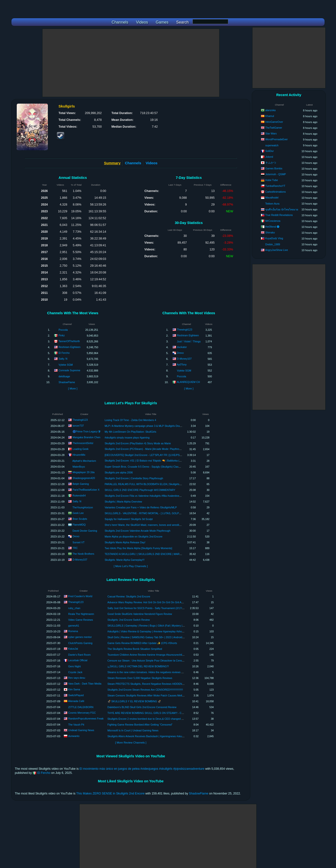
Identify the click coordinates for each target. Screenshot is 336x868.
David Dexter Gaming (85, 531)
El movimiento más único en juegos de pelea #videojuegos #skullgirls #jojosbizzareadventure (142, 769)
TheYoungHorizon (83, 507)
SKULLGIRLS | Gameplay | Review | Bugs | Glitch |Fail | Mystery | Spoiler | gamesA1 (156, 626)
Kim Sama (74, 689)
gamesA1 (74, 626)
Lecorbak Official (78, 660)
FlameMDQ (79, 524)
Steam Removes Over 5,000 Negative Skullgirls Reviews (140, 678)
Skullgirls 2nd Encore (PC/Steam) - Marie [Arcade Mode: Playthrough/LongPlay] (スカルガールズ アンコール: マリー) (172, 449)
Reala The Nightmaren (81, 614)
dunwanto (74, 736)
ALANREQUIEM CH (188, 382)
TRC (75, 548)
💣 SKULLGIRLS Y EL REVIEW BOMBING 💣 (134, 701)
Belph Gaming (81, 484)
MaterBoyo (79, 467)
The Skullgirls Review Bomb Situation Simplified (135, 649)
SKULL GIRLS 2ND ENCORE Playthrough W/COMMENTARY (140, 490)
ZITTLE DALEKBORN (81, 707)
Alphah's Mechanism (84, 461)
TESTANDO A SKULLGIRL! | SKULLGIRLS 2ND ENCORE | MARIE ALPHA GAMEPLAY (155, 554)
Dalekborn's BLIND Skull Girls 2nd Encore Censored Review (142, 707)
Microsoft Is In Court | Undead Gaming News (133, 730)
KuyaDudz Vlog (274, 238)
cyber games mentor (80, 637)
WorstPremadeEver (277, 139)
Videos (152, 163)
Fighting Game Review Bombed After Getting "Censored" (140, 725)
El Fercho (64, 353)
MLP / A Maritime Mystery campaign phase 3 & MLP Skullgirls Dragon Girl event (150, 426)
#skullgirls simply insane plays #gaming (127, 438)
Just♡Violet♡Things (189, 341)
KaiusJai (73, 649)
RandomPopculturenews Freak (86, 719)
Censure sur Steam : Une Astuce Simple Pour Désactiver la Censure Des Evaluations (156, 661)
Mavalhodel (272, 198)
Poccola (63, 330)
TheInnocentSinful (83, 443)
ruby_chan (74, 608)
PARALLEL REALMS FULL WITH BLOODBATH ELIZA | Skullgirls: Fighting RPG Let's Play (156, 484)
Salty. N (63, 359)
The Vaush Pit (76, 725)
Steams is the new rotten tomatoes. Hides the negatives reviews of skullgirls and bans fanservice (163, 672)
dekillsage (64, 376)
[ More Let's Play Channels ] (131, 566)
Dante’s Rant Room (79, 655)
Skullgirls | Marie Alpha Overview (123, 502)
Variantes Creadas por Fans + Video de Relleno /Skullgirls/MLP (141, 507)
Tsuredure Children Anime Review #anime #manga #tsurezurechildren (147, 655)
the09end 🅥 (272, 227)
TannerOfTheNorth (69, 341)
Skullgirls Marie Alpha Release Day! (125, 542)
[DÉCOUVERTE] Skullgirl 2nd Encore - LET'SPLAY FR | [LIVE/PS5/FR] (145, 455)
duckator (182, 347)
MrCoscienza (273, 221)
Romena (73, 631)
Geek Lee (78, 513)
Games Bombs (274, 168)
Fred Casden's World (80, 596)
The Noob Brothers (83, 554)
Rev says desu (77, 678)
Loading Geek (81, 449)
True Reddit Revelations (279, 215)
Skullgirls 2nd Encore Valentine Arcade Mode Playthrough (138, 531)
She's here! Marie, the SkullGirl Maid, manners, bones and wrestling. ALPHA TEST (152, 525)
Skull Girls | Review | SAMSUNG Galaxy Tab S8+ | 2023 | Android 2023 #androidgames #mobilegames (166, 637)
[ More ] (73, 389)
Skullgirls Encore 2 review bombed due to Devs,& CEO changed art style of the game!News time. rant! (166, 719)
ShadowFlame (67, 382)
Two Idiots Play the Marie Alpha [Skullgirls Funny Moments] (138, 548)
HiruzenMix (79, 455)
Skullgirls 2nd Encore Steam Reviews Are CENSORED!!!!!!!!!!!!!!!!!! (145, 690)
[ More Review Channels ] (131, 743)
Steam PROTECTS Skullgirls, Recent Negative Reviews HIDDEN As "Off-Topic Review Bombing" (163, 684)
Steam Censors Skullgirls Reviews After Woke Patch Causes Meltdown (148, 695)
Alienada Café (76, 701)
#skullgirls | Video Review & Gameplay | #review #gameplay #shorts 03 (148, 631)
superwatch (272, 145)
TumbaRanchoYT (275, 186)
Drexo (180, 353)
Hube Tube (272, 180)
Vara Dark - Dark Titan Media (85, 684)
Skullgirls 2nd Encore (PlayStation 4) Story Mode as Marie (138, 443)
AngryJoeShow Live (277, 250)
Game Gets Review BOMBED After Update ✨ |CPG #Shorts (142, 643)
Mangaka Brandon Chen (87, 437)
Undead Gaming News (81, 730)
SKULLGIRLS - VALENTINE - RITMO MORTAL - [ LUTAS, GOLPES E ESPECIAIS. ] (153, 513)
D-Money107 (184, 359)
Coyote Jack (75, 672)
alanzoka (270, 110)
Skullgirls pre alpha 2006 (119, 472)
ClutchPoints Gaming (80, 643)
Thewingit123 (185, 330)
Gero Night (74, 666)
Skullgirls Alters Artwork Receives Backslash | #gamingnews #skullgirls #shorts (152, 736)
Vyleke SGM (66, 365)
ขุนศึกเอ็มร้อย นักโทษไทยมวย (282, 209)
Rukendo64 (79, 495)
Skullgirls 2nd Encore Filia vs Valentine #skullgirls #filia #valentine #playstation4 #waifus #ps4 (158, 496)
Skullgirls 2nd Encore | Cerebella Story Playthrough (134, 478)
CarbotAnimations (276, 192)
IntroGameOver (274, 122)
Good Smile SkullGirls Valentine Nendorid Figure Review (140, 614)
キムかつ (271, 163)
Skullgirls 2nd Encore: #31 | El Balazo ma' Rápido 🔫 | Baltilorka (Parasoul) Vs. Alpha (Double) (159, 461)
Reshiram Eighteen (69, 347)
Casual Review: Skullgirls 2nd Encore (129, 596)
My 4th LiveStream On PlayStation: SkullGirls (130, 432)
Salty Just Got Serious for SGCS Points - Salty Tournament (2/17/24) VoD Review (154, 608)
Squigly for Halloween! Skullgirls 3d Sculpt (129, 519)
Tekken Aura (272, 204)
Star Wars (271, 133)
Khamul (270, 116)
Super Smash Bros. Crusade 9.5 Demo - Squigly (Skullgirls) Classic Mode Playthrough (154, 467)
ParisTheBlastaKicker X (86, 489)
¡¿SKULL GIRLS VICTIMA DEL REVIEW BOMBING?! (138, 666)
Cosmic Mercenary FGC (82, 713)
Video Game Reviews (81, 620)
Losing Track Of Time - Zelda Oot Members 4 (130, 420)
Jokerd (269, 157)
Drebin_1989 (273, 244)
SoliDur (270, 151)
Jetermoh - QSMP (276, 174)
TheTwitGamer (274, 128)
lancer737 (78, 425)
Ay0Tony (182, 364)
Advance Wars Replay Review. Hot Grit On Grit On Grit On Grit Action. (148, 602)
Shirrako (270, 232)
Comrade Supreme (69, 370)
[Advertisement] (131, 63)
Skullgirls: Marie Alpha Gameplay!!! (125, 560)
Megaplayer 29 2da (84, 472)
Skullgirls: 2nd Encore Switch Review (129, 620)
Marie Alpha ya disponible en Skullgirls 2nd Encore (134, 537)
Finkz (62, 335)
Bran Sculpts (80, 519)
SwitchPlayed (76, 695)
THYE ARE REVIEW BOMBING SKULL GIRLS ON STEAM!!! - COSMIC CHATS (153, 713)
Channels (133, 163)
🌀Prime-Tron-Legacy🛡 (87, 431)
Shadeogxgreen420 (84, 478)
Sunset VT (79, 542)
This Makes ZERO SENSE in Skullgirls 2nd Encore (110, 794)
